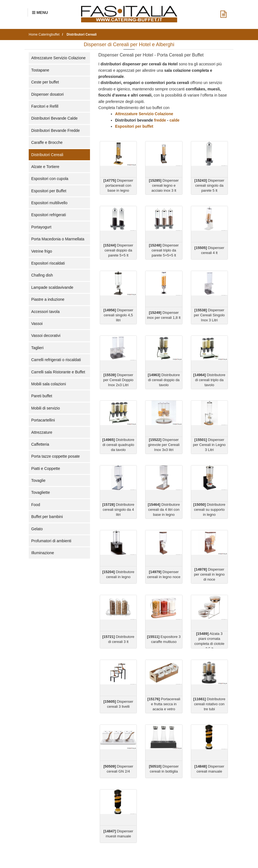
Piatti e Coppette (46, 468)
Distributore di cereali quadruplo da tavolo (118, 445)
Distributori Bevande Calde (54, 118)
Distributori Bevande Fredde (55, 130)
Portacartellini (43, 420)
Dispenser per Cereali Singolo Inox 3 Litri (209, 315)
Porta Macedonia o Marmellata (58, 239)
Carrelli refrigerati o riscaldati (56, 360)
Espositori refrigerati (49, 215)
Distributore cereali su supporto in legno (209, 510)
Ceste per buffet (45, 82)
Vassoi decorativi (46, 336)
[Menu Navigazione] (40, 13)
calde (175, 120)
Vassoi (37, 324)
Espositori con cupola (50, 179)
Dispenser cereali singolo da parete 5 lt (209, 185)
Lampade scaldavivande (52, 287)
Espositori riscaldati (48, 263)
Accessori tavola (45, 312)
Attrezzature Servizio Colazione (58, 58)
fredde (160, 120)
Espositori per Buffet (49, 191)
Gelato (37, 529)
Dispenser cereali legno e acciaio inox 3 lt (164, 185)
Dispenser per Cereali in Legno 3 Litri (209, 445)
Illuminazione (43, 553)
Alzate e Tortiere (45, 167)
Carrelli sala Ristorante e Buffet (58, 372)
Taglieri (37, 348)
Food (36, 505)
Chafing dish (42, 275)
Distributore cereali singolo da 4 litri (118, 510)
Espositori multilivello (49, 203)
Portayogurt (41, 227)
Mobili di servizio (46, 408)
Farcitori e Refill (45, 106)
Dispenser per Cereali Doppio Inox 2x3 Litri (118, 380)
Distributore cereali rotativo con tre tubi (209, 704)
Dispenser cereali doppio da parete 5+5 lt (118, 250)
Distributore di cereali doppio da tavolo (164, 380)
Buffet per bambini (47, 517)
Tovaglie (38, 480)
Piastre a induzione (48, 299)
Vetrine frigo (42, 251)
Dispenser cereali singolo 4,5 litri (118, 315)
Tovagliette (41, 492)
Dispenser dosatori (48, 94)
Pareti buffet (42, 396)
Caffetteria (40, 444)
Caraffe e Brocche (47, 142)
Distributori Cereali (47, 155)
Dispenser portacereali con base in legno (118, 185)
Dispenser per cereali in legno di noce (209, 574)
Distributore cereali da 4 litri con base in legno (164, 510)
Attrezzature (42, 432)
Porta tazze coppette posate (55, 456)
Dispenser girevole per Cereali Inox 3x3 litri (164, 445)
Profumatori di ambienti (51, 541)
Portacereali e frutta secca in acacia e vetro (164, 704)
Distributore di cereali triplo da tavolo (209, 380)
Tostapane (40, 70)
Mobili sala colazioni (49, 384)
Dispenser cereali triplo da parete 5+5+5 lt (164, 250)
